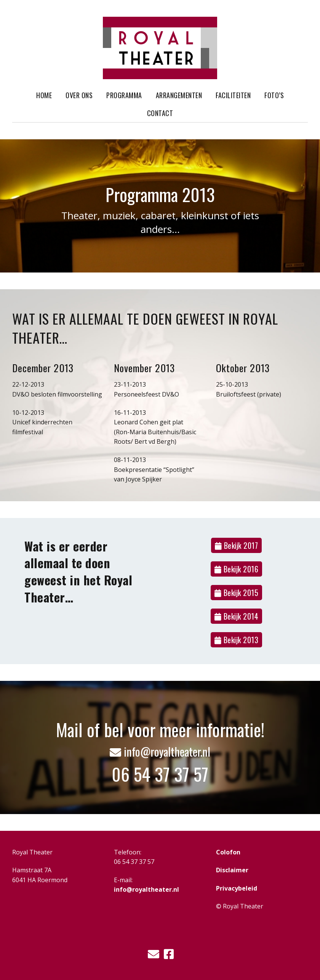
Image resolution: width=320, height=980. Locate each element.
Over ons (79, 95)
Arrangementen (179, 95)
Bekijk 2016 (237, 569)
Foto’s (274, 95)
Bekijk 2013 (237, 640)
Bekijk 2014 (237, 616)
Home (44, 95)
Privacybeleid (237, 888)
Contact (160, 113)
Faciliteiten (233, 95)
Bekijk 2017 (237, 545)
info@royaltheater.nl (160, 751)
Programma (124, 95)
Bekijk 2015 (237, 593)
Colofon (228, 852)
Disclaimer (232, 870)
